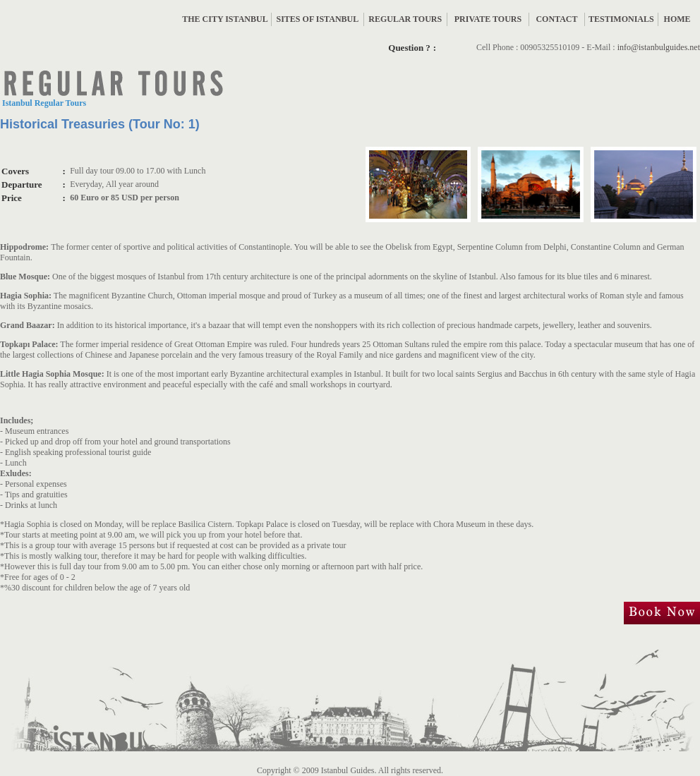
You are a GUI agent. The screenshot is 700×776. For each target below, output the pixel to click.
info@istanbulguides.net (659, 47)
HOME (677, 19)
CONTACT (556, 19)
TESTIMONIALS (621, 19)
